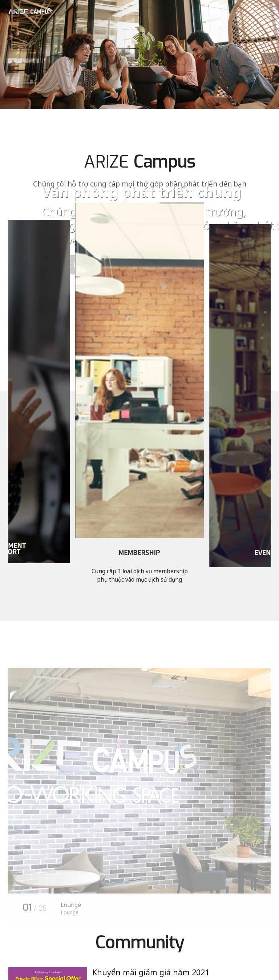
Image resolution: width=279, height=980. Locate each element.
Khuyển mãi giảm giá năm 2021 (151, 972)
